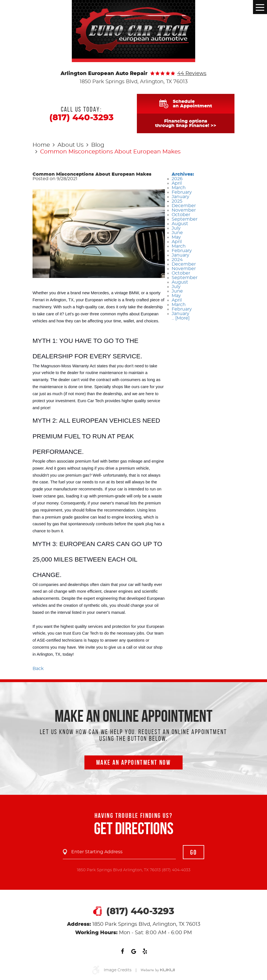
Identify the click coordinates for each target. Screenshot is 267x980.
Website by (158, 970)
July (176, 228)
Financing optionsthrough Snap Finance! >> (186, 123)
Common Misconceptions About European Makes (110, 152)
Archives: (183, 174)
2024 (177, 260)
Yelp (145, 951)
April (177, 183)
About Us (71, 145)
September (185, 219)
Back (38, 669)
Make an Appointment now (133, 762)
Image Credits (118, 970)
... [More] (181, 318)
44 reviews (192, 74)
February (182, 192)
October (181, 215)
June (177, 233)
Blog (98, 145)
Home (41, 145)
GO (194, 852)
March (179, 188)
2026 (177, 179)
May (176, 237)
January (180, 197)
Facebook (122, 951)
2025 (177, 201)
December (184, 206)
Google (133, 951)
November (184, 210)
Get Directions (134, 828)
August (180, 224)
